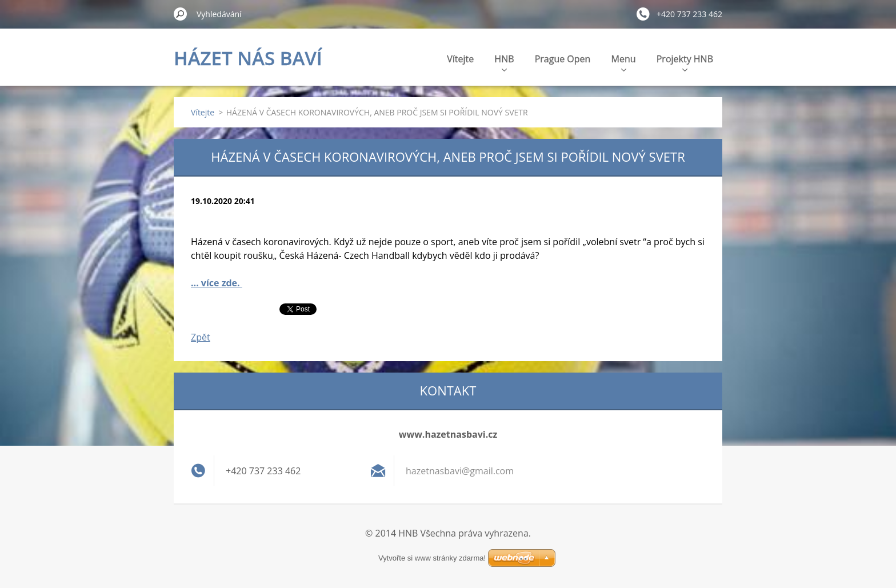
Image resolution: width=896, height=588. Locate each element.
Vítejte (460, 59)
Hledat (181, 14)
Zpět (201, 337)
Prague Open (563, 59)
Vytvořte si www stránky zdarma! (432, 558)
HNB (504, 62)
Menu (624, 62)
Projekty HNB (685, 62)
